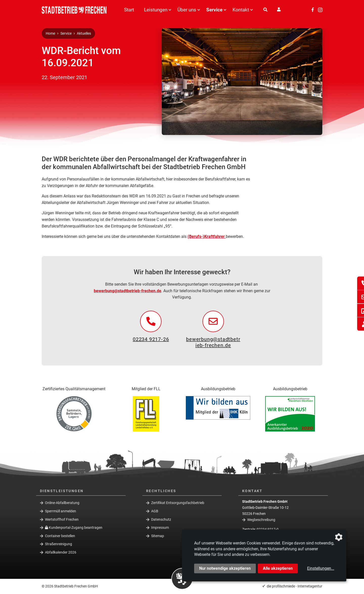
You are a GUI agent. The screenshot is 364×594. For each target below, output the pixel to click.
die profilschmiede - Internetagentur (294, 586)
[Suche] (265, 10)
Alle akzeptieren (278, 568)
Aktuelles (84, 33)
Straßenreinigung (59, 544)
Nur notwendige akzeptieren (225, 568)
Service (214, 10)
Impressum (160, 528)
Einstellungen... (321, 568)
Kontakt (241, 10)
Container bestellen (60, 536)
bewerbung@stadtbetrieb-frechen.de (128, 291)
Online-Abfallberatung (62, 503)
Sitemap (158, 536)
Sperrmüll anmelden (61, 511)
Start (129, 10)
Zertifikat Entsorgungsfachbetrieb (178, 503)
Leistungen (156, 10)
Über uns (187, 10)
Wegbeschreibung (261, 520)
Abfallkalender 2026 (61, 552)
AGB (155, 511)
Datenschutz (161, 519)
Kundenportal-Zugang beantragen (74, 528)
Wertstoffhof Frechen (62, 519)
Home (50, 33)
